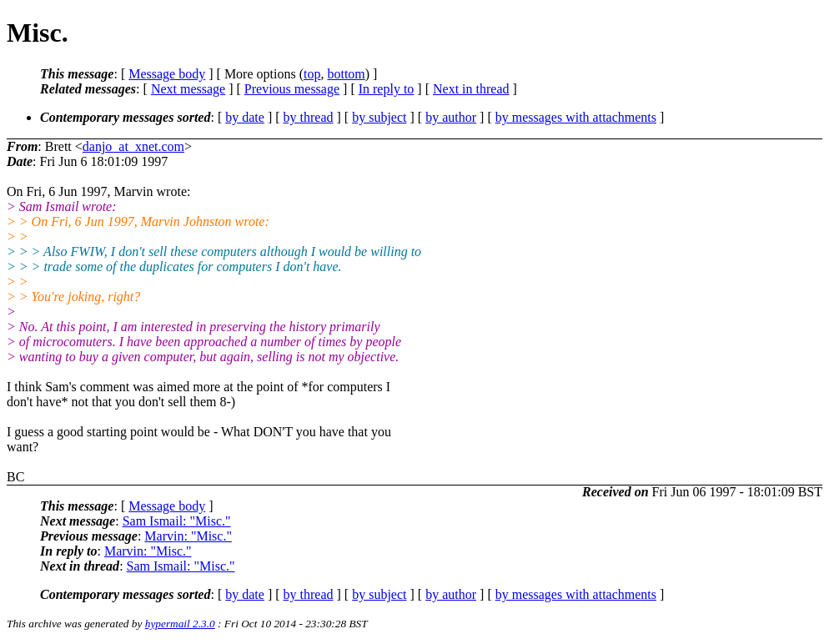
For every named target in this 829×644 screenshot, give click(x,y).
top (312, 74)
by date (245, 117)
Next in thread (471, 89)
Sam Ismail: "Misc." (177, 521)
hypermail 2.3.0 (180, 624)
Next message (188, 89)
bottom (346, 74)
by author (451, 117)
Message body (167, 74)
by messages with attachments (576, 117)
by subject (379, 117)
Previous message (292, 89)
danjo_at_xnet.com (133, 146)
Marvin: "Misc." (188, 536)
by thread (309, 117)
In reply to (387, 89)
